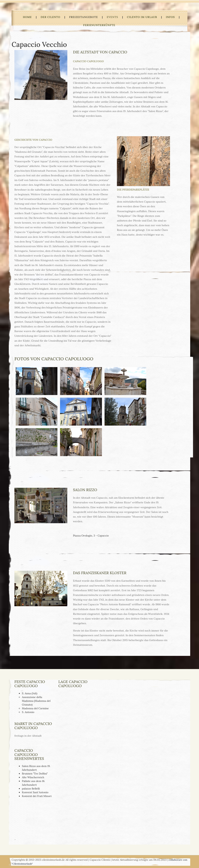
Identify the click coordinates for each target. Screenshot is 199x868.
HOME (27, 17)
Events (112, 17)
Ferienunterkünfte (99, 25)
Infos (170, 17)
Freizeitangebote (84, 17)
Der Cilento (50, 17)
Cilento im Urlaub (142, 17)
